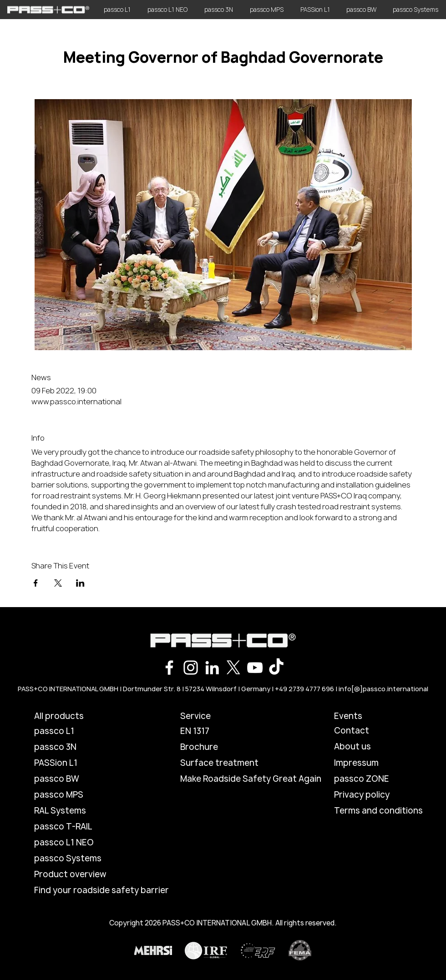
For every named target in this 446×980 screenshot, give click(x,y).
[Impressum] (366, 763)
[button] (213, 716)
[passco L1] (77, 731)
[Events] (366, 716)
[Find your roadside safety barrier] (102, 890)
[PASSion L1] (77, 763)
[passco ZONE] (366, 779)
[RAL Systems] (77, 811)
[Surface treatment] (227, 763)
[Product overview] (77, 874)
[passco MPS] (77, 795)
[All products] (77, 716)
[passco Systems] (77, 859)
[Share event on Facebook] (36, 583)
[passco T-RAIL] (77, 827)
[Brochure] (213, 747)
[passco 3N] (77, 747)
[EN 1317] (213, 731)
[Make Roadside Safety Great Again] (251, 779)
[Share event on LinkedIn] (80, 583)
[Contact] (366, 731)
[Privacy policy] (366, 795)
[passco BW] (77, 779)
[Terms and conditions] (378, 811)
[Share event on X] (58, 583)
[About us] (366, 747)
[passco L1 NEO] (77, 843)
